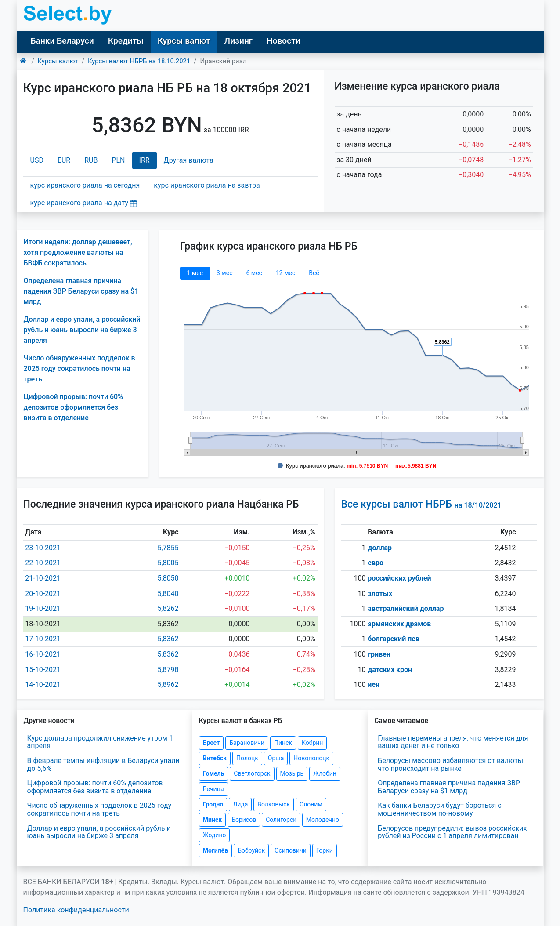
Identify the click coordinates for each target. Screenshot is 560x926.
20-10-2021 (43, 594)
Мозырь (292, 773)
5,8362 (168, 639)
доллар (380, 548)
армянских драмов (399, 624)
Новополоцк (311, 758)
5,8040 (168, 594)
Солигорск (281, 820)
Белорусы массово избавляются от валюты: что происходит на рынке (451, 764)
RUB (91, 160)
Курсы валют (184, 41)
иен (374, 685)
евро (376, 563)
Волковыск (274, 804)
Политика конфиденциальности (76, 910)
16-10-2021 (43, 654)
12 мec (285, 273)
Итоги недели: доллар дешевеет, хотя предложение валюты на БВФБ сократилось (78, 252)
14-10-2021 (43, 685)
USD (37, 160)
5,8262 (168, 608)
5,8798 (168, 670)
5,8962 (168, 685)
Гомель (214, 773)
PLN (118, 160)
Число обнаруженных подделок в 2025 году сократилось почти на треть (79, 369)
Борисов (244, 820)
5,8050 (168, 578)
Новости (284, 41)
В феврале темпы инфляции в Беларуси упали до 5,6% (103, 764)
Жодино (215, 835)
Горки (325, 850)
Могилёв (215, 850)
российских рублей (399, 578)
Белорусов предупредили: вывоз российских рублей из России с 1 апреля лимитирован (452, 832)
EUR (64, 160)
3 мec (224, 273)
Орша (276, 758)
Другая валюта (189, 160)
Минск (212, 820)
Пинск (283, 743)
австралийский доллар (406, 608)
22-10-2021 (43, 563)
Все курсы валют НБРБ (421, 504)
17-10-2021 (43, 639)
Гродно (213, 804)
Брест (211, 743)
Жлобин (325, 773)
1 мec (195, 273)
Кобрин (312, 743)
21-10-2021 (43, 578)
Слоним (311, 804)
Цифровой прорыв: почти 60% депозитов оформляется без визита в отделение (73, 407)
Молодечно (323, 820)
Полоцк (247, 758)
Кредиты (126, 41)
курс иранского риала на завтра (207, 185)
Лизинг (238, 41)
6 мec (254, 273)
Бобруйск (251, 850)
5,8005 (168, 563)
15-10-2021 (43, 670)
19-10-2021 (43, 608)
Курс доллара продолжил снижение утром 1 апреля (100, 742)
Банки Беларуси (62, 41)
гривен (379, 654)
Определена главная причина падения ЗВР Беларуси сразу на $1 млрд (81, 291)
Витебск (215, 758)
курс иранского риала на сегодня (85, 185)
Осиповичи (291, 850)
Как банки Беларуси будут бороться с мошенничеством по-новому (439, 809)
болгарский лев (394, 639)
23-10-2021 (43, 548)
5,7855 (168, 548)
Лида (240, 804)
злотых (380, 594)
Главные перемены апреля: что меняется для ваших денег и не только (453, 742)
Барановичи (247, 743)
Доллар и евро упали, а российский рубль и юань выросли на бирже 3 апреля (82, 330)
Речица (213, 789)
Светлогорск (252, 773)
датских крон (390, 670)
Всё (314, 273)
